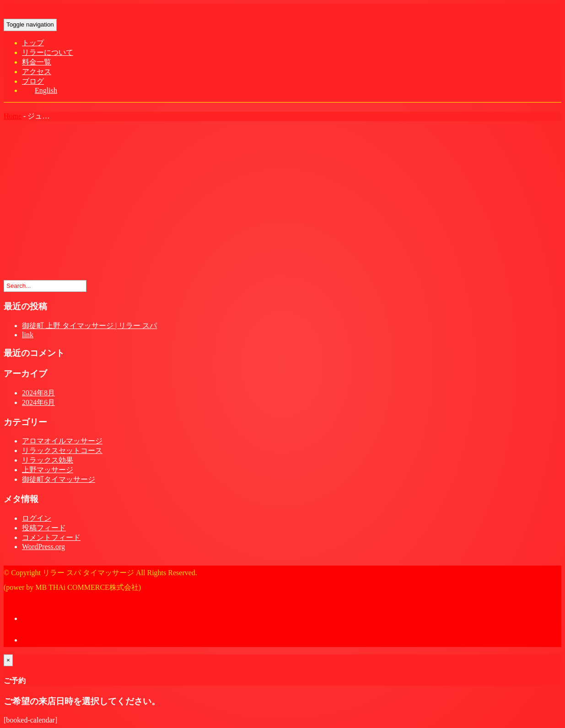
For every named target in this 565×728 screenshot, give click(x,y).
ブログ (33, 81)
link (28, 335)
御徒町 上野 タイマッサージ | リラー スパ (89, 326)
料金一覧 (37, 62)
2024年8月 (38, 393)
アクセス (37, 72)
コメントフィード (51, 537)
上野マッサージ (48, 470)
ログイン (37, 518)
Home (13, 116)
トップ (33, 43)
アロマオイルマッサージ (62, 441)
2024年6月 (38, 402)
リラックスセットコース (62, 450)
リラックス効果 (48, 460)
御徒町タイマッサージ (59, 479)
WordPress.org (43, 547)
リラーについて (48, 52)
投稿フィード (44, 528)
